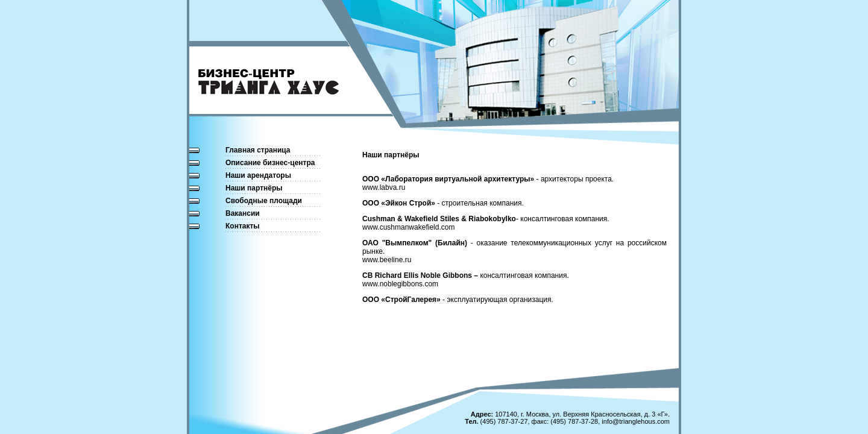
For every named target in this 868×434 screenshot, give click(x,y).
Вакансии (243, 213)
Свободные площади (264, 201)
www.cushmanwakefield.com (408, 227)
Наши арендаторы (258, 175)
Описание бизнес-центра (270, 163)
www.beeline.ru (387, 260)
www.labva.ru (384, 187)
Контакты (243, 226)
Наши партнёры (254, 188)
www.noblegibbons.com (400, 284)
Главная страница (258, 150)
